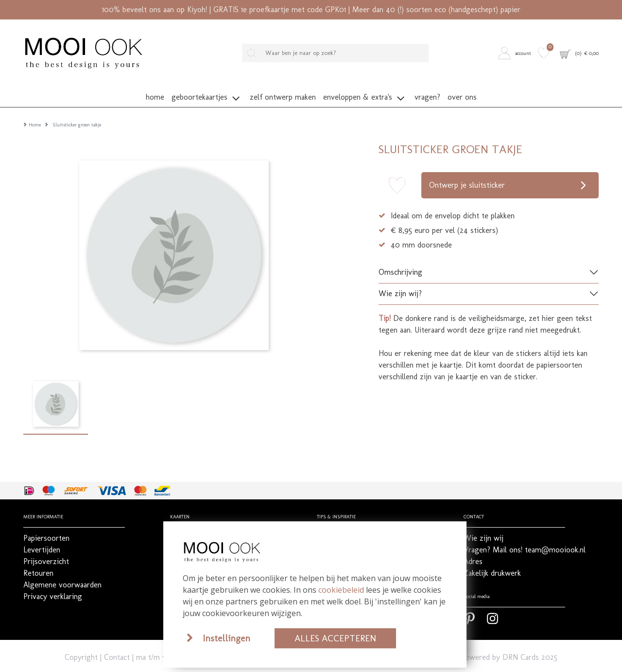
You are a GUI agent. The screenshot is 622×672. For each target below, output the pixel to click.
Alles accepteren (335, 638)
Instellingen (226, 638)
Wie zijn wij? (400, 279)
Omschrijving (400, 258)
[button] (516, 53)
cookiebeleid (341, 590)
